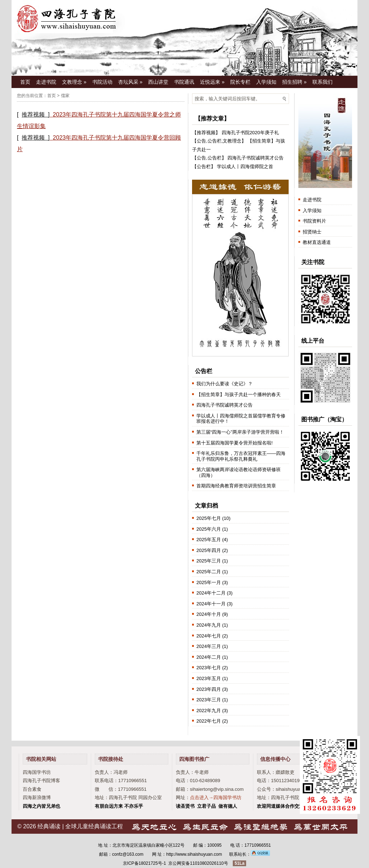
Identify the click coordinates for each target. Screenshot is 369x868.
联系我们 (323, 82)
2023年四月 (209, 689)
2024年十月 (209, 614)
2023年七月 (209, 668)
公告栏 (215, 141)
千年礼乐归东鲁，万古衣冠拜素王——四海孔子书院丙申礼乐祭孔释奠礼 (241, 456)
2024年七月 (209, 636)
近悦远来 (212, 82)
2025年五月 (209, 540)
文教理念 (74, 82)
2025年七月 (209, 518)
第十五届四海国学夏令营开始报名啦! (235, 443)
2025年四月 (209, 550)
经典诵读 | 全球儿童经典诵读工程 (80, 826)
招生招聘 (294, 82)
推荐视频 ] (35, 115)
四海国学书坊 (37, 772)
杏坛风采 (130, 82)
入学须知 (266, 82)
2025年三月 (209, 561)
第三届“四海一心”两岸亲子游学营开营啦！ (240, 432)
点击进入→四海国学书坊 (216, 797)
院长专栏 (240, 82)
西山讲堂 (158, 82)
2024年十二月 (211, 593)
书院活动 (102, 82)
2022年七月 (209, 721)
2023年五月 (209, 678)
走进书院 (46, 82)
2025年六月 (209, 529)
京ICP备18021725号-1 (145, 863)
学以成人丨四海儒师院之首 (245, 166)
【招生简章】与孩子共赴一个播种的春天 (239, 394)
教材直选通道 (317, 242)
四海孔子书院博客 (41, 781)
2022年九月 (209, 711)
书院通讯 (184, 82)
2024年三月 (209, 646)
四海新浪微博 (37, 797)
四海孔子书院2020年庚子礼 (250, 133)
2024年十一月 (211, 604)
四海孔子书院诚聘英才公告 (255, 158)
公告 (201, 141)
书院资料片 (314, 221)
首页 (25, 82)
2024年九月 (209, 625)
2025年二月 (209, 572)
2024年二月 (209, 657)
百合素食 (32, 789)
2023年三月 (209, 700)
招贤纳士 (312, 232)
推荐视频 (206, 133)
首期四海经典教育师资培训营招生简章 (236, 486)
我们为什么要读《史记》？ (224, 384)
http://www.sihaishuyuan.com (194, 854)
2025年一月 (209, 582)
